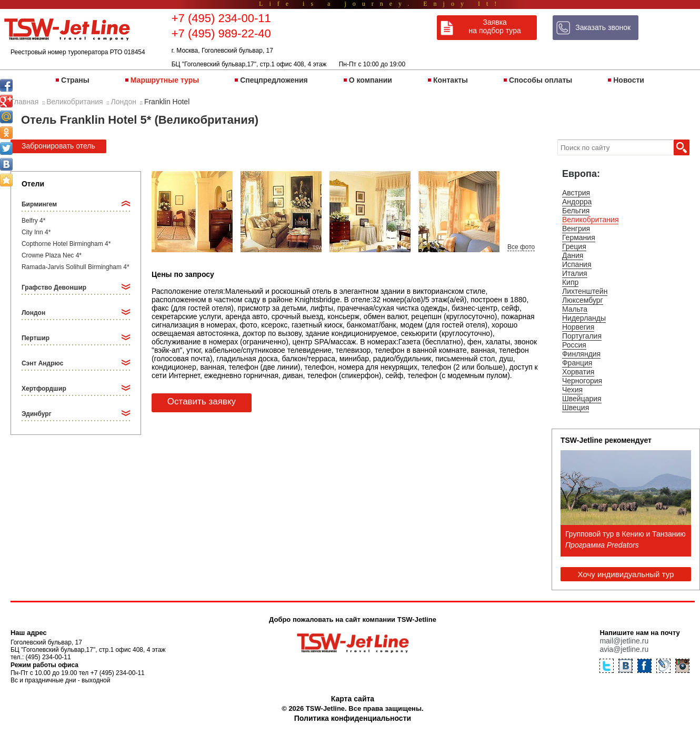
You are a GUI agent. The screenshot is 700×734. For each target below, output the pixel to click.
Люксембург (583, 300)
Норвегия (578, 327)
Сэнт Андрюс (42, 363)
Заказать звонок (603, 27)
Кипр (570, 282)
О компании (371, 80)
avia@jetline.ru (624, 649)
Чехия (572, 390)
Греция (574, 246)
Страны (75, 80)
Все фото (521, 247)
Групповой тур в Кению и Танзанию (626, 534)
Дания (573, 255)
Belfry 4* (33, 221)
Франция (577, 363)
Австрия (576, 193)
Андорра (577, 202)
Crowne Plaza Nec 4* (52, 255)
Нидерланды (584, 318)
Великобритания (591, 220)
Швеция (576, 408)
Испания (577, 264)
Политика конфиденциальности (353, 718)
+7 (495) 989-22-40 (221, 33)
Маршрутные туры (165, 80)
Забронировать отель (58, 146)
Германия (579, 237)
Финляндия (581, 354)
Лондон (33, 313)
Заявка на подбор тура (495, 26)
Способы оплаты (541, 80)
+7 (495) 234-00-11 (221, 18)
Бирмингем (39, 204)
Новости (629, 80)
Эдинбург (37, 414)
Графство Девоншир (54, 287)
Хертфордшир (44, 389)
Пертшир (36, 338)
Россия (574, 345)
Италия (575, 273)
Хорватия (578, 372)
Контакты (451, 80)
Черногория (582, 381)
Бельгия (576, 211)
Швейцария (582, 399)
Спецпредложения (274, 80)
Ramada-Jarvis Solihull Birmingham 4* (76, 267)
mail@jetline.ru (624, 641)
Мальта (575, 309)
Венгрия (576, 229)
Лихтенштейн (585, 291)
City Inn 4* (36, 232)
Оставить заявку (202, 401)
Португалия (582, 336)
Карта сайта (353, 699)
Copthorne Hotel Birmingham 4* (66, 244)
